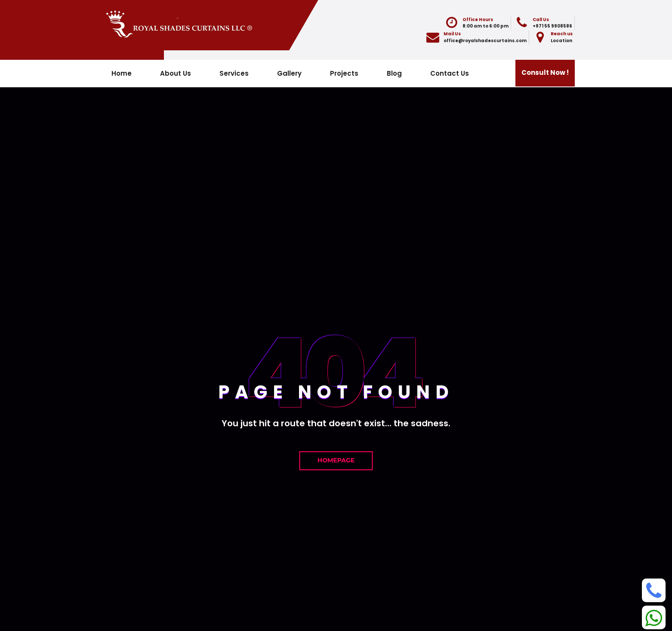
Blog (394, 73)
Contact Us (450, 73)
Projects (344, 73)
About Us (176, 73)
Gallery (289, 73)
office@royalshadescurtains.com (485, 41)
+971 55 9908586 (552, 26)
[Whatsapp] (654, 617)
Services (234, 73)
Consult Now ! (545, 72)
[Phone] (654, 590)
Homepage (336, 460)
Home (122, 73)
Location (561, 41)
